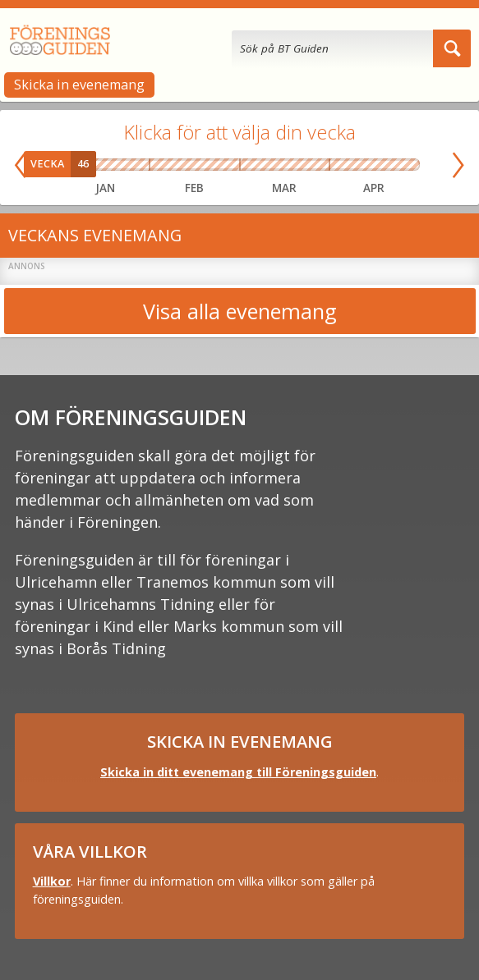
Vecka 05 (140, 165)
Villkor (52, 881)
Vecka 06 (161, 165)
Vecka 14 (339, 165)
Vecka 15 (357, 165)
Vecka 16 (374, 165)
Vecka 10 (251, 165)
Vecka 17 (392, 165)
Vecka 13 (318, 165)
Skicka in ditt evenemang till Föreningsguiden (238, 772)
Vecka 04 (123, 165)
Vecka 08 (206, 165)
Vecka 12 (295, 165)
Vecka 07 (184, 165)
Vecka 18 (410, 165)
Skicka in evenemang (79, 85)
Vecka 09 (228, 165)
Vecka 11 (273, 165)
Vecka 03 (105, 165)
